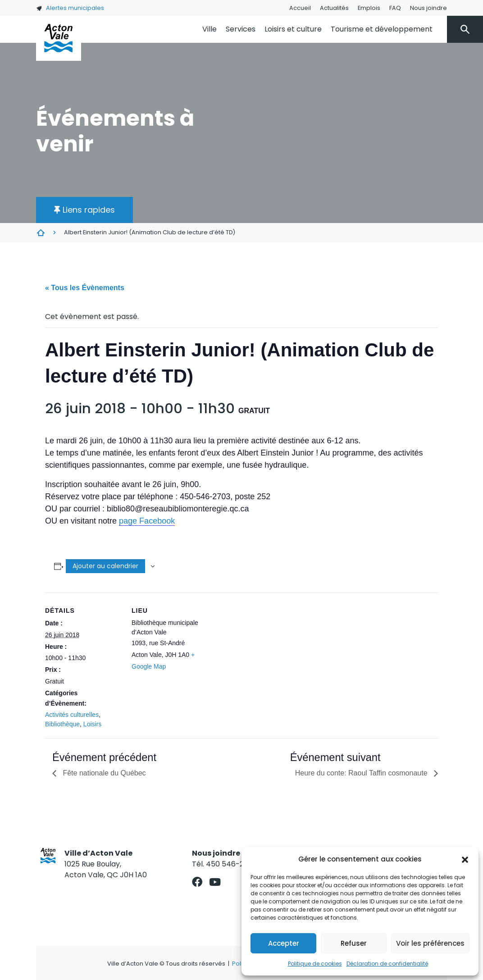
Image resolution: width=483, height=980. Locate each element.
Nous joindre (428, 8)
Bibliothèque (62, 724)
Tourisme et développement (382, 29)
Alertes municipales (70, 8)
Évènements (41, 232)
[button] (465, 859)
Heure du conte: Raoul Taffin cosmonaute (362, 773)
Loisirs (92, 724)
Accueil (300, 8)
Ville (210, 29)
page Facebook (147, 521)
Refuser (354, 943)
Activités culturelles (72, 715)
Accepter (284, 943)
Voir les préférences (430, 943)
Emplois (369, 8)
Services (241, 29)
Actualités (334, 8)
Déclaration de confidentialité (387, 964)
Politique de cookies (315, 964)
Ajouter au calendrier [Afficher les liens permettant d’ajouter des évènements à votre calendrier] (105, 566)
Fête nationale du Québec (103, 773)
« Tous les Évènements (85, 288)
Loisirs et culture (293, 29)
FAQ (395, 8)
